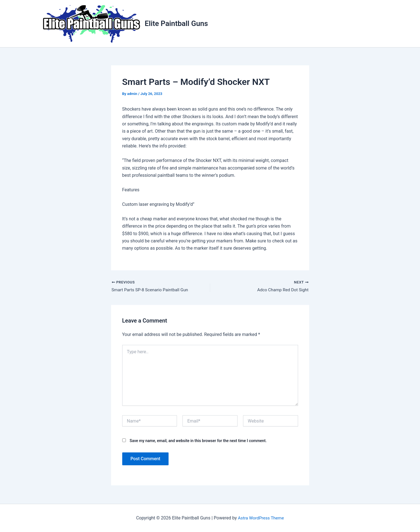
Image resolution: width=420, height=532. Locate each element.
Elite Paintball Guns (177, 23)
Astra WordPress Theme (261, 518)
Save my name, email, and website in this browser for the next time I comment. (198, 441)
